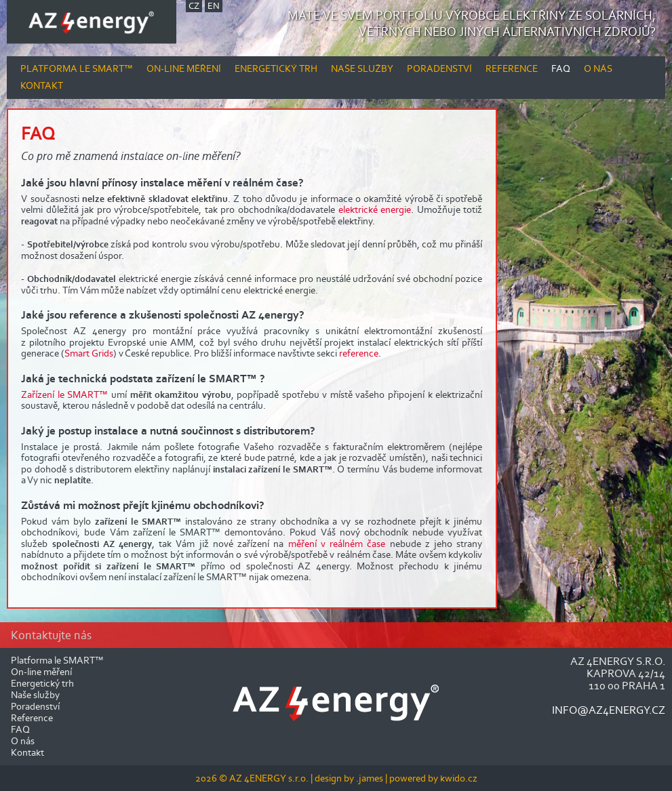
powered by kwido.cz (433, 778)
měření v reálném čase (337, 544)
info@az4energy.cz (609, 710)
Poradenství (439, 68)
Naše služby (362, 68)
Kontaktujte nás (51, 635)
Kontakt (42, 85)
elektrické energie (375, 209)
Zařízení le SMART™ (64, 394)
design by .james (350, 778)
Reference (512, 68)
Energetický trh (276, 68)
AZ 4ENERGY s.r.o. (269, 778)
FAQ (561, 68)
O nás (598, 68)
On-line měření (184, 68)
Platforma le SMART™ (77, 68)
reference (359, 353)
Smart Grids (89, 353)
